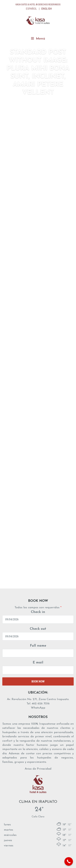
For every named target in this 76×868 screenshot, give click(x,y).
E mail (38, 663)
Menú (38, 39)
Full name (38, 646)
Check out (38, 629)
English (47, 9)
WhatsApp (38, 708)
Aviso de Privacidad (38, 769)
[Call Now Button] (69, 861)
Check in (38, 612)
